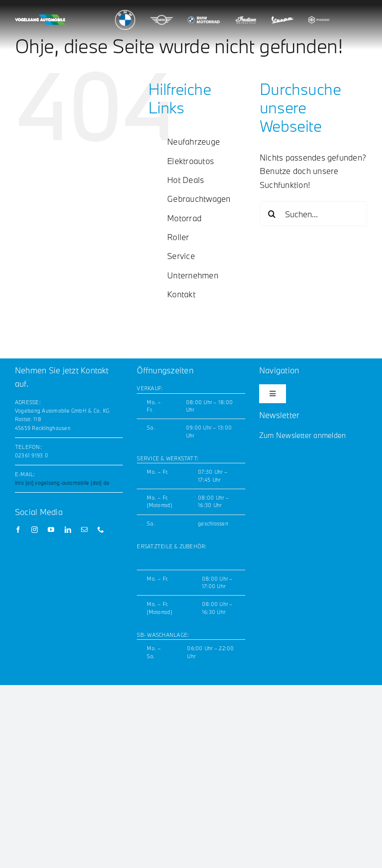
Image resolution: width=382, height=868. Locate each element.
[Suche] (272, 214)
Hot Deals (186, 180)
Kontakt (181, 294)
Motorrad (184, 218)
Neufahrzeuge (193, 141)
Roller (178, 237)
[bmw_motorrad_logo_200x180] (204, 9)
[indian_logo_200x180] (246, 14)
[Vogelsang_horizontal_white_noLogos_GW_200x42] (40, 18)
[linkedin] (68, 530)
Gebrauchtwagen (199, 199)
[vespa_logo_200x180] (282, 14)
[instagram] (35, 530)
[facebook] (18, 530)
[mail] (84, 530)
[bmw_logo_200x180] (125, 14)
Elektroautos (191, 161)
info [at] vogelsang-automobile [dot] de (62, 483)
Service (181, 256)
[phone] (101, 530)
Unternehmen (193, 275)
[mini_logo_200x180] (161, 14)
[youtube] (51, 530)
